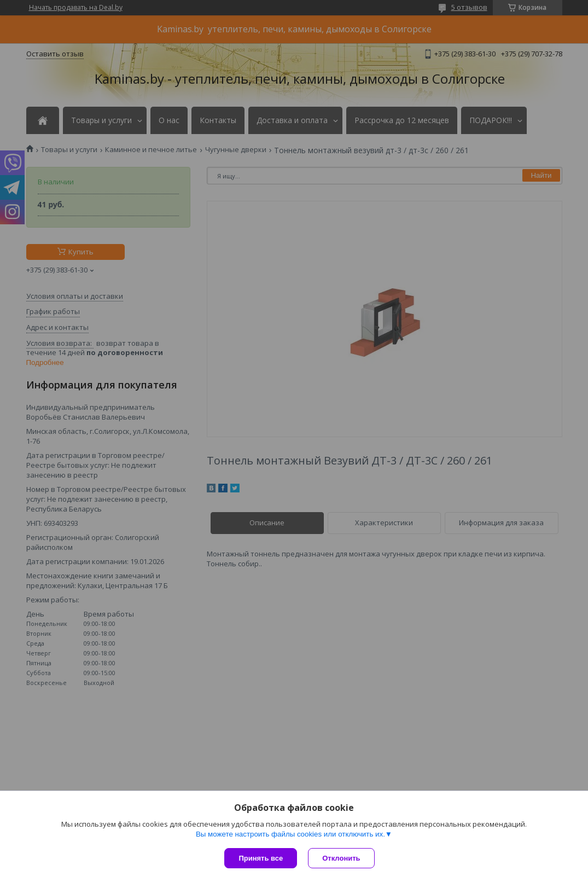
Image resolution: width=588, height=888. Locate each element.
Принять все (261, 858)
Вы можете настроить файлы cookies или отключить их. (290, 834)
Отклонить (341, 858)
